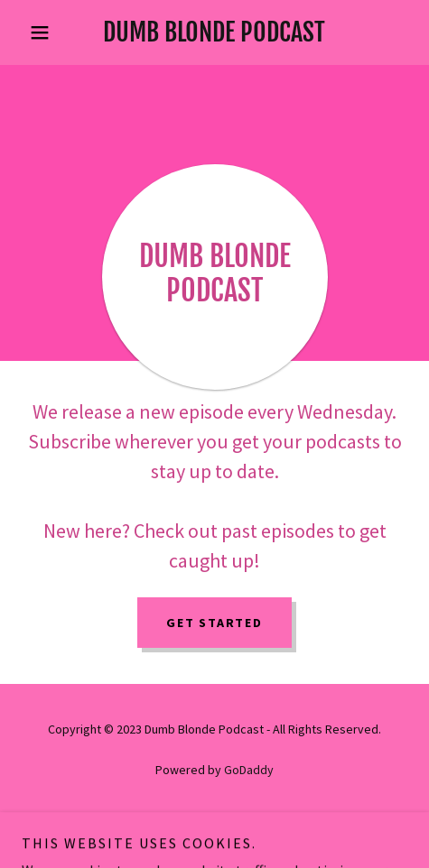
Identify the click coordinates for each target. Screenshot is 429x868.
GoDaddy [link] (249, 770)
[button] (51, 32)
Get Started (214, 623)
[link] (214, 32)
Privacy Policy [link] (214, 820)
